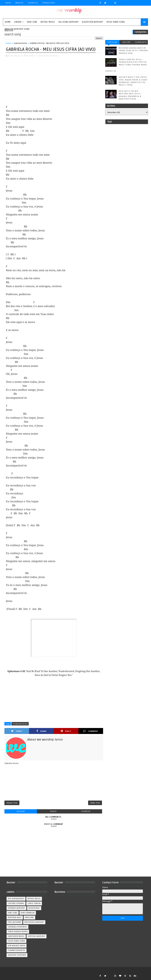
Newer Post (12, 803)
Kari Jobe (32, 22)
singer (18, 22)
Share (41, 731)
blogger (21, 811)
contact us (111, 71)
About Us (19, 3)
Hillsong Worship (69, 22)
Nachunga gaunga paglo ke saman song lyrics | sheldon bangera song (133, 51)
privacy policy (49, 3)
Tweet (17, 731)
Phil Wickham (14, 922)
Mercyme (29, 917)
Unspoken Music (16, 936)
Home (8, 3)
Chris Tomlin (34, 903)
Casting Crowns (16, 903)
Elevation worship (92, 22)
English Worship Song (17, 29)
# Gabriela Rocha (20, 724)
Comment (91, 731)
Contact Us (33, 3)
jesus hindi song (16, 941)
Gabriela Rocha (20, 43)
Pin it (66, 731)
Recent (127, 42)
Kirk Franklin (28, 913)
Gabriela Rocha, (52, 56)
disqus (53, 811)
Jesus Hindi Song (116, 22)
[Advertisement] (54, 81)
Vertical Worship (37, 936)
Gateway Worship (16, 908)
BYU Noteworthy (16, 899)
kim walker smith (17, 946)
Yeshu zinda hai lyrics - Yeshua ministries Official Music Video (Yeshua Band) (133, 62)
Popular (112, 42)
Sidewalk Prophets (17, 927)
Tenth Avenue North (18, 932)
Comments (141, 42)
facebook (86, 811)
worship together (17, 955)
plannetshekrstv (17, 950)
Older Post (95, 803)
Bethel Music (48, 22)
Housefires (34, 908)
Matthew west (15, 917)
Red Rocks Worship (34, 922)
